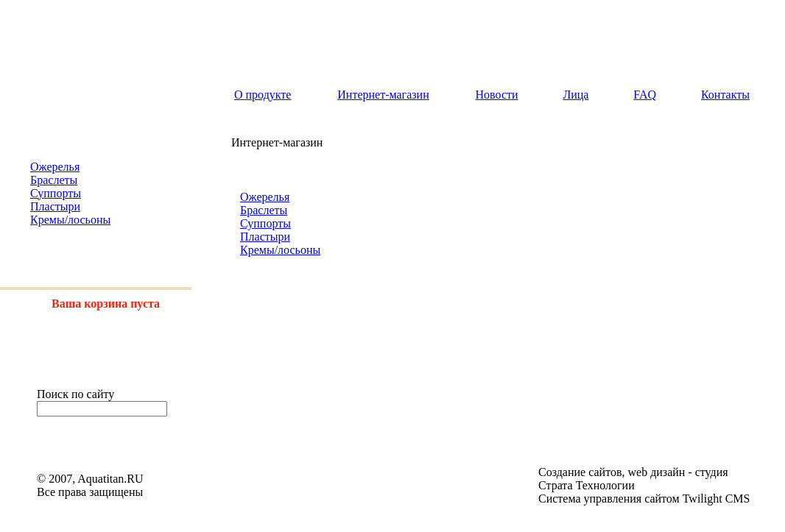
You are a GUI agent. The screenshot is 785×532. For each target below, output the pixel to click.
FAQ (645, 95)
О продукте (263, 95)
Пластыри (55, 206)
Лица (575, 95)
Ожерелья (55, 167)
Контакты (725, 95)
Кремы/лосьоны (70, 220)
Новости (497, 95)
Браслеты (54, 180)
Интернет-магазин (383, 95)
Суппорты (56, 193)
